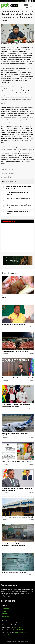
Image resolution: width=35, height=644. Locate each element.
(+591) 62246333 (18, 627)
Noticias (12, 173)
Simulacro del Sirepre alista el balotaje (14, 572)
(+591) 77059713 (19, 630)
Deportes (4, 614)
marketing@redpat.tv (20, 632)
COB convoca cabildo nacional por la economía (18, 200)
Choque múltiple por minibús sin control (17, 194)
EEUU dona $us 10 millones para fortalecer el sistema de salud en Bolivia (16, 406)
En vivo (14, 6)
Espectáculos (6, 616)
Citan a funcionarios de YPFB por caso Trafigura (17, 462)
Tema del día (5, 609)
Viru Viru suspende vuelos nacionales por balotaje (18, 517)
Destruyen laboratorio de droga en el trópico (18, 213)
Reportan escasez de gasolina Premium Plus (19, 206)
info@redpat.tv (6, 635)
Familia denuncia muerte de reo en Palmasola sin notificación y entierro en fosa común (17, 545)
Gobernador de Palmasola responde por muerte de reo (19, 187)
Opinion (5, 173)
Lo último (3, 1)
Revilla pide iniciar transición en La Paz (14, 324)
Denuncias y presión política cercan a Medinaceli (17, 378)
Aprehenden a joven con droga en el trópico (16, 351)
